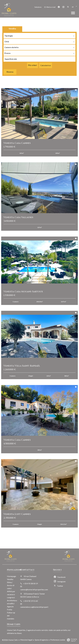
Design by (71, 640)
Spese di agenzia (41, 640)
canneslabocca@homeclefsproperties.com (37, 607)
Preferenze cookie (58, 640)
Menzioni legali (26, 640)
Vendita (12, 29)
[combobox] (39, 35)
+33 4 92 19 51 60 (31, 601)
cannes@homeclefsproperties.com (34, 589)
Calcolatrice (46, 65)
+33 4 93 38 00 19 (31, 583)
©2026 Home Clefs (10, 640)
